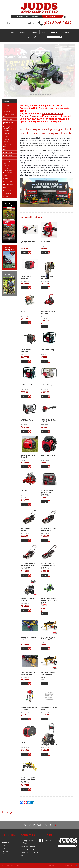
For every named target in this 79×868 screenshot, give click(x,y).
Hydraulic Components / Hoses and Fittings (8, 171)
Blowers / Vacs (7, 119)
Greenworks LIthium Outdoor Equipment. (42, 115)
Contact (66, 32)
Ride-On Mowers (8, 190)
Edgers (5, 149)
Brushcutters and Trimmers (8, 123)
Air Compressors (8, 108)
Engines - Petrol (8, 155)
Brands (34, 32)
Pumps (5, 187)
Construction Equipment (7, 145)
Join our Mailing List (39, 825)
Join (44, 32)
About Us (54, 32)
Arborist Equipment (9, 111)
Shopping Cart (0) (28, 37)
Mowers (5, 178)
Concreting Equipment (6, 140)
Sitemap (4, 866)
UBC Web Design (70, 866)
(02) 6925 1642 (58, 23)
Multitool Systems (8, 181)
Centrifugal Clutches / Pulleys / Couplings (9, 129)
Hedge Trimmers (8, 166)
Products (23, 32)
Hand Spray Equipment (6, 162)
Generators (6, 158)
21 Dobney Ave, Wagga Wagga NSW (28, 17)
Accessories (7, 105)
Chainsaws (6, 133)
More (25, 253)
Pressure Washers (8, 184)
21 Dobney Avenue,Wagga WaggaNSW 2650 (27, 842)
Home (12, 32)
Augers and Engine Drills (9, 115)
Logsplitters (6, 175)
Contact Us (6, 854)
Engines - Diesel (8, 152)
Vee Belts (6, 196)
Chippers (6, 136)
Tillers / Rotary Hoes (9, 193)
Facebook (45, 840)
